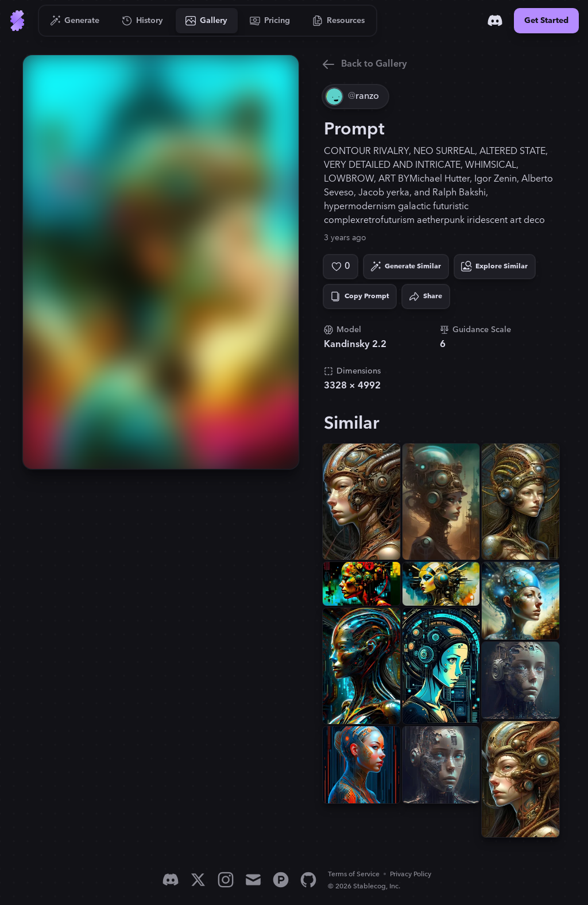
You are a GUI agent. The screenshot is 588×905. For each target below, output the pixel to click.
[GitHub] (308, 880)
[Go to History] (143, 21)
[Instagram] (226, 880)
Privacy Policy (411, 874)
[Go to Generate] (75, 21)
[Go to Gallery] (207, 21)
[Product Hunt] (281, 880)
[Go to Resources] (339, 21)
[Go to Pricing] (270, 21)
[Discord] (495, 21)
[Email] (253, 880)
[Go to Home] (17, 21)
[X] (198, 880)
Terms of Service (354, 874)
